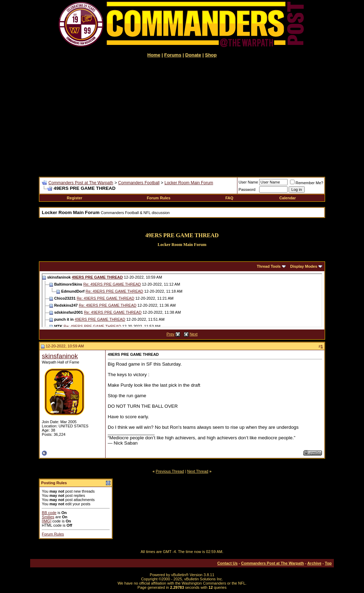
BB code (49, 513)
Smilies (48, 517)
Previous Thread (170, 471)
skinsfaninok (60, 356)
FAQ (230, 198)
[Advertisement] (182, 117)
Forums (173, 55)
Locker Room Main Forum (189, 183)
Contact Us (228, 563)
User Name (248, 182)
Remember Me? (307, 183)
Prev (171, 334)
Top (328, 563)
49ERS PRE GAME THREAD (97, 277)
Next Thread (198, 471)
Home (154, 55)
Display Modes (304, 266)
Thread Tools (269, 266)
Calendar (287, 198)
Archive (314, 563)
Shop (211, 55)
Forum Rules (159, 198)
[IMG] (46, 521)
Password (247, 189)
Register (75, 198)
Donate (193, 55)
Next (194, 334)
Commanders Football (139, 183)
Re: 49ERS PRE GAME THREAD (112, 284)
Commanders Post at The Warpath (81, 183)
